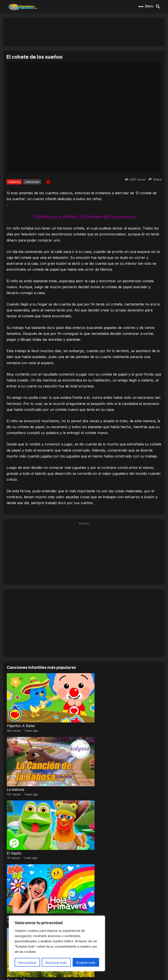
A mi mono (95, 889)
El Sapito (14, 776)
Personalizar (27, 963)
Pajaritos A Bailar (21, 719)
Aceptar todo (86, 963)
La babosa (94, 719)
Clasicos (14, 182)
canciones (32, 182)
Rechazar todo (56, 963)
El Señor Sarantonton (104, 832)
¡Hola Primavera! (100, 776)
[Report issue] (48, 181)
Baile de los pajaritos (24, 889)
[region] (57, 943)
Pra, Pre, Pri (17, 832)
